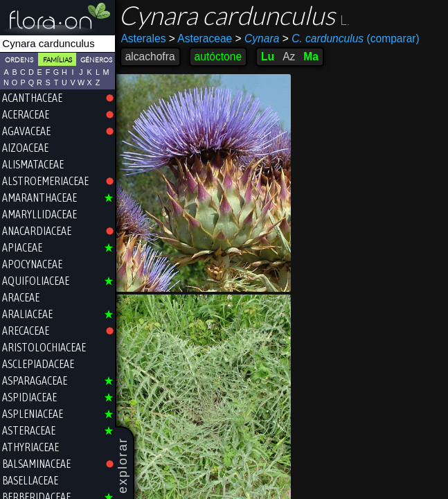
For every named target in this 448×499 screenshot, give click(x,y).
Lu (268, 56)
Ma (312, 56)
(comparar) (352, 39)
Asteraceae (201, 38)
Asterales (144, 38)
